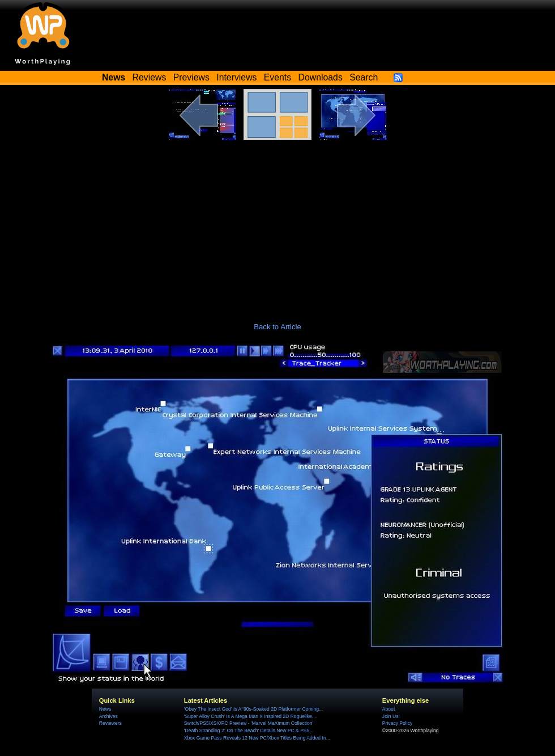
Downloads (321, 77)
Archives (108, 716)
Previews (191, 77)
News (105, 709)
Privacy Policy (397, 723)
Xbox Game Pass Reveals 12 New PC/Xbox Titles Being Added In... (257, 738)
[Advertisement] (277, 225)
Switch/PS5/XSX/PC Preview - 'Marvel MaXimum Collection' (249, 723)
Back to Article (277, 327)
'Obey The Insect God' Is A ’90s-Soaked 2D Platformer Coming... (253, 709)
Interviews (236, 77)
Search (364, 77)
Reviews (150, 77)
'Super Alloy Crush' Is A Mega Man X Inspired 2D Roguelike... (250, 716)
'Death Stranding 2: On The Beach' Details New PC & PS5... (249, 730)
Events (277, 77)
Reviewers (110, 723)
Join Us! (391, 716)
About (388, 709)
